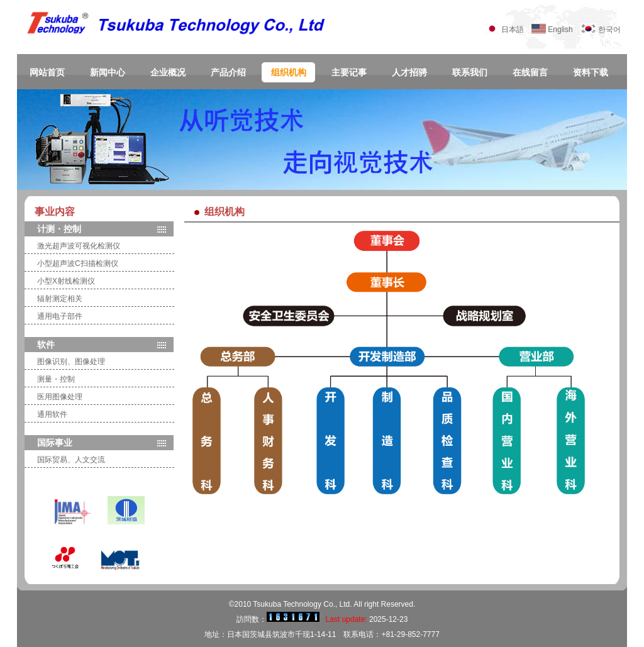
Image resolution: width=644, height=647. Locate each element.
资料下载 (591, 73)
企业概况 (168, 73)
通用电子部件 (60, 316)
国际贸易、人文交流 (71, 460)
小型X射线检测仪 (66, 281)
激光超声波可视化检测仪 (79, 246)
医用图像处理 (60, 397)
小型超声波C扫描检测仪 (78, 263)
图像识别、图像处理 (71, 362)
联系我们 (470, 73)
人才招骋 (409, 73)
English (564, 30)
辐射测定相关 (60, 299)
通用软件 (52, 414)
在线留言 (530, 73)
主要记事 (349, 73)
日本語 (513, 30)
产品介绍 (228, 73)
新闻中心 (108, 73)
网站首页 (47, 73)
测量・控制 (56, 379)
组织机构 (289, 73)
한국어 (609, 30)
